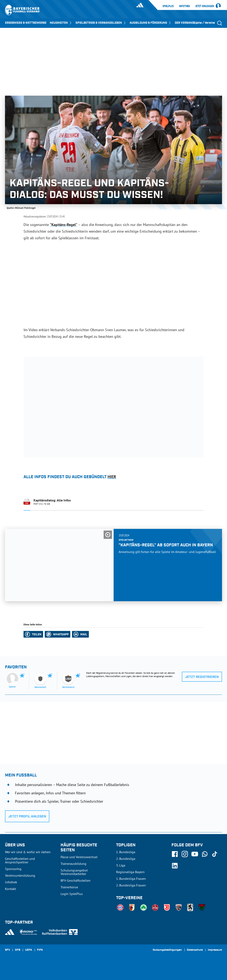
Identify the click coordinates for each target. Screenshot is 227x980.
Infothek (185, 6)
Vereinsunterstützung (20, 875)
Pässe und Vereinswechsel (79, 857)
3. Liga (121, 865)
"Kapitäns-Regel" (64, 225)
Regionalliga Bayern (130, 872)
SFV (7, 950)
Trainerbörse (69, 887)
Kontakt (11, 889)
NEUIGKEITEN (61, 23)
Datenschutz (195, 950)
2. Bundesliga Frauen (131, 885)
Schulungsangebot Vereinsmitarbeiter (74, 872)
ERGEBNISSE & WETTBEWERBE (26, 23)
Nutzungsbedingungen (167, 950)
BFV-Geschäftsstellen (76, 880)
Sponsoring (13, 869)
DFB (18, 950)
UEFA (29, 950)
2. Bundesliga (126, 859)
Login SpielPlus (72, 894)
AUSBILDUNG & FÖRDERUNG (151, 23)
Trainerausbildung (73, 864)
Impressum (215, 950)
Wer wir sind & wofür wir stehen (28, 852)
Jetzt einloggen (205, 6)
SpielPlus (168, 6)
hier (112, 477)
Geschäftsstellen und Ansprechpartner (20, 860)
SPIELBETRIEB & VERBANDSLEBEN (101, 23)
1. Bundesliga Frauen (131, 879)
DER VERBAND (187, 23)
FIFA (40, 950)
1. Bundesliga (126, 852)
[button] (33, 634)
